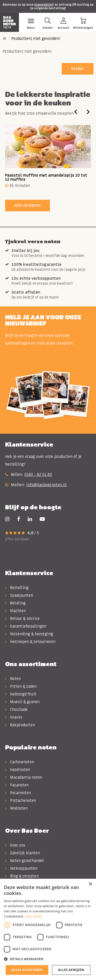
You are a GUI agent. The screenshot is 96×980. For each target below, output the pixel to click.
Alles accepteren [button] (27, 970)
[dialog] (48, 929)
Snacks (14, 717)
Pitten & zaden (21, 686)
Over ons (15, 845)
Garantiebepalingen (26, 626)
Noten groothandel (24, 861)
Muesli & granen (22, 702)
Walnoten (16, 808)
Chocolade (16, 710)
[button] (48, 959)
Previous (76, 112)
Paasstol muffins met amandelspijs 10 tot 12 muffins (46, 178)
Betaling (15, 603)
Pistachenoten (21, 801)
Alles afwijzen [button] (71, 970)
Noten (13, 679)
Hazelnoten (18, 770)
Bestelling (17, 588)
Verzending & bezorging (29, 634)
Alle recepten (28, 205)
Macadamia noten (24, 777)
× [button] (90, 884)
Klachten (15, 611)
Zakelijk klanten (23, 853)
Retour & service (22, 619)
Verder (78, 69)
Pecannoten (18, 793)
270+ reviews (17, 539)
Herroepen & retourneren (30, 642)
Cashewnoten (20, 762)
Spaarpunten (19, 595)
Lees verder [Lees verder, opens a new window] (34, 916)
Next (88, 112)
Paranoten (17, 785)
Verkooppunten (21, 868)
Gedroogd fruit (21, 694)
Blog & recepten (22, 876)
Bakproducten (20, 725)
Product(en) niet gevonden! (36, 39)
